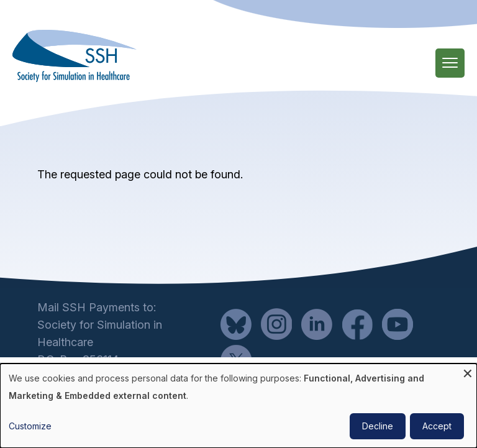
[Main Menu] (450, 63)
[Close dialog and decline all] (468, 371)
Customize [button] (30, 426)
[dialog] (238, 406)
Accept (437, 426)
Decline (378, 426)
